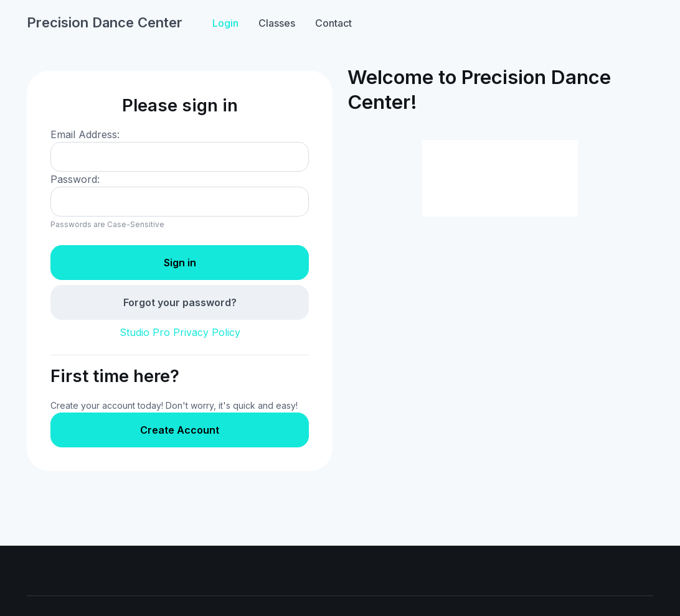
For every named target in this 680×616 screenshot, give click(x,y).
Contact (333, 23)
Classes (277, 23)
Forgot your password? (180, 302)
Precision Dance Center (105, 22)
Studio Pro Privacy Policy (180, 332)
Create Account (180, 430)
